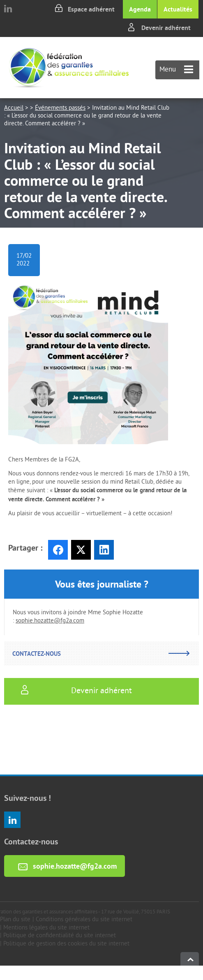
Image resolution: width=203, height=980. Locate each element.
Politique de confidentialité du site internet (60, 936)
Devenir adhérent (166, 28)
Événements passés (60, 108)
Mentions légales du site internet (46, 928)
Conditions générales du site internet (84, 920)
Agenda (140, 9)
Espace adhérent (91, 9)
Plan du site (15, 920)
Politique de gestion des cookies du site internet (66, 944)
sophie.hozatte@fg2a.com (50, 621)
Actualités (178, 9)
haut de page (190, 959)
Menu (176, 70)
